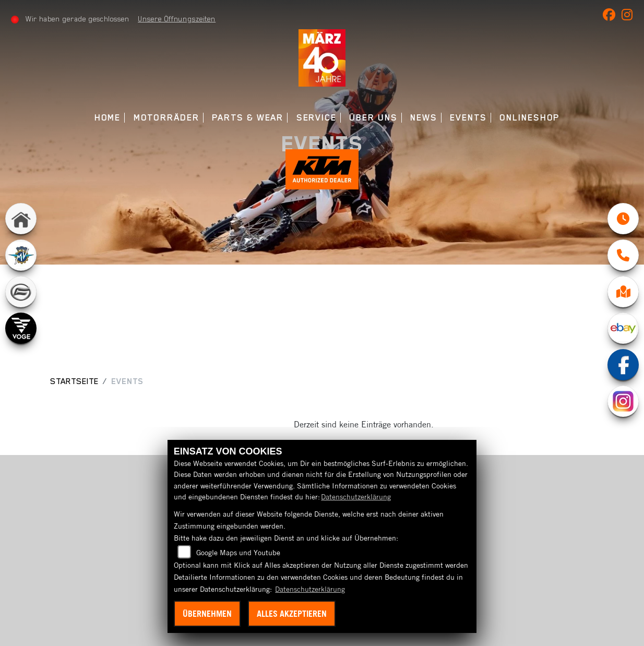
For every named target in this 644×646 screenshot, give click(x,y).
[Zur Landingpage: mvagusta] (21, 258)
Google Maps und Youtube (238, 553)
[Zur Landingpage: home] (21, 221)
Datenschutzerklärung (356, 497)
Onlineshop (529, 118)
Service (317, 118)
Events (468, 118)
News (424, 118)
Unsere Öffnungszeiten (177, 19)
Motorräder (166, 118)
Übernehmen (207, 614)
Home (108, 118)
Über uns (373, 118)
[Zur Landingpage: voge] (21, 331)
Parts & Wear (248, 118)
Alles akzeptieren (292, 614)
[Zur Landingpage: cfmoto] (21, 294)
